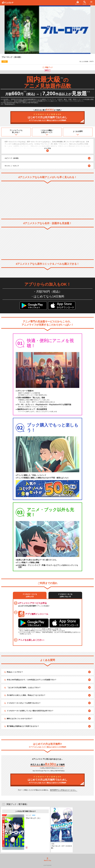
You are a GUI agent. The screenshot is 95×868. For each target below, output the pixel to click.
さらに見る (48, 150)
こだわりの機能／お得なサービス (47, 131)
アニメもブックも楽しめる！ (16, 131)
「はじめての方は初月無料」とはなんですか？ (24, 688)
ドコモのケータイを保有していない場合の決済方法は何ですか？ (30, 711)
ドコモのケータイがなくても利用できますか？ (24, 703)
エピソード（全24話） (47, 158)
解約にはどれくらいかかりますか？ (20, 719)
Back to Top (47, 859)
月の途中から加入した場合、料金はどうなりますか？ (26, 695)
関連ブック (48, 67)
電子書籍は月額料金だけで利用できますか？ (23, 726)
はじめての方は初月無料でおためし (47, 117)
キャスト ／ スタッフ (12, 166)
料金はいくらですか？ (15, 672)
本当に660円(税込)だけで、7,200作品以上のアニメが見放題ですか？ (32, 680)
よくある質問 (78, 131)
